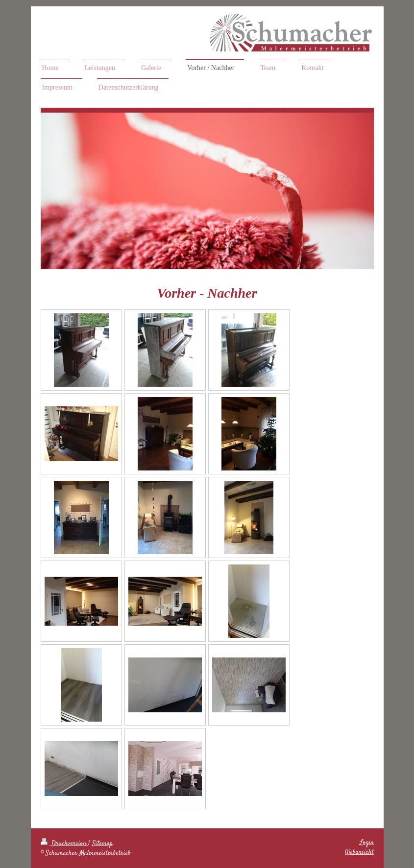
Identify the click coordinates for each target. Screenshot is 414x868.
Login (367, 843)
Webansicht (359, 852)
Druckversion (64, 844)
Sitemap (102, 844)
